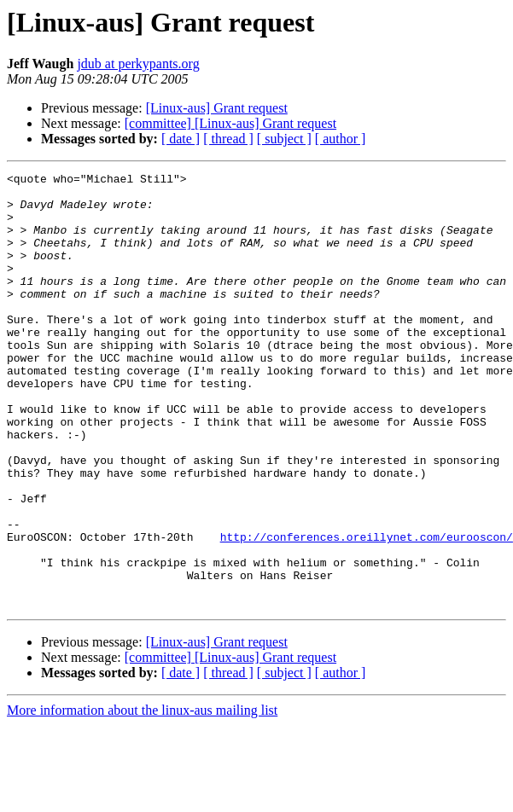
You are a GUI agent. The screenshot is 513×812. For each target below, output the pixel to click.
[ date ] (181, 139)
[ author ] (341, 139)
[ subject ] (284, 139)
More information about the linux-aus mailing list (142, 797)
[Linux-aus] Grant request (217, 108)
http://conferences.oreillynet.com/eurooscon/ (367, 611)
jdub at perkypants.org (138, 64)
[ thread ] (228, 139)
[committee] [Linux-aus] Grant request (230, 123)
